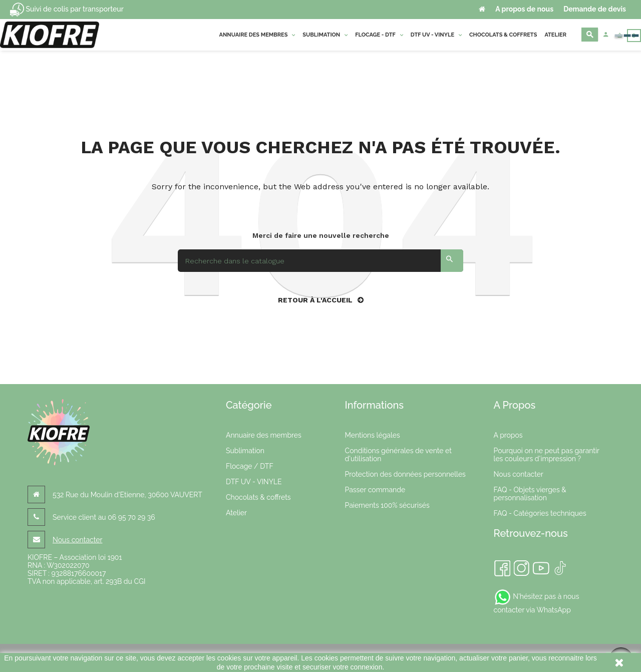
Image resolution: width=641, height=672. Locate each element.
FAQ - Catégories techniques (540, 513)
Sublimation (245, 451)
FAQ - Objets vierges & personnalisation (530, 494)
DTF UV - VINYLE (254, 482)
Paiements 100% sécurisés (387, 505)
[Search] (320, 261)
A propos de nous (524, 9)
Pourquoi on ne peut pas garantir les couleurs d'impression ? (547, 455)
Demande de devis (595, 9)
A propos (508, 435)
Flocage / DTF (250, 466)
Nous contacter (77, 540)
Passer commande (375, 490)
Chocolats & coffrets (258, 497)
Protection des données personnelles (405, 474)
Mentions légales (373, 435)
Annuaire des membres (264, 435)
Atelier (236, 513)
